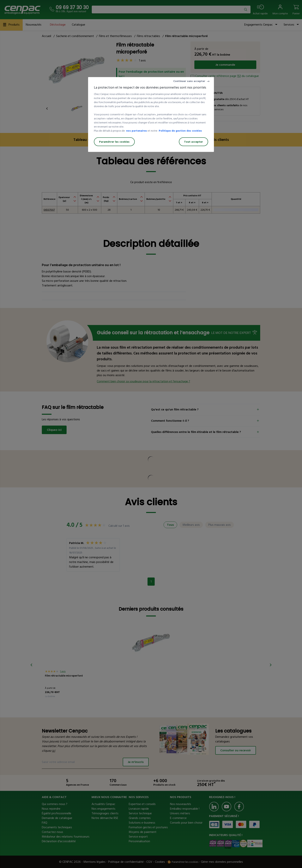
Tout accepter (193, 142)
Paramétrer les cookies (114, 142)
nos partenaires (137, 131)
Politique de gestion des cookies (180, 131)
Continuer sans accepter (189, 81)
